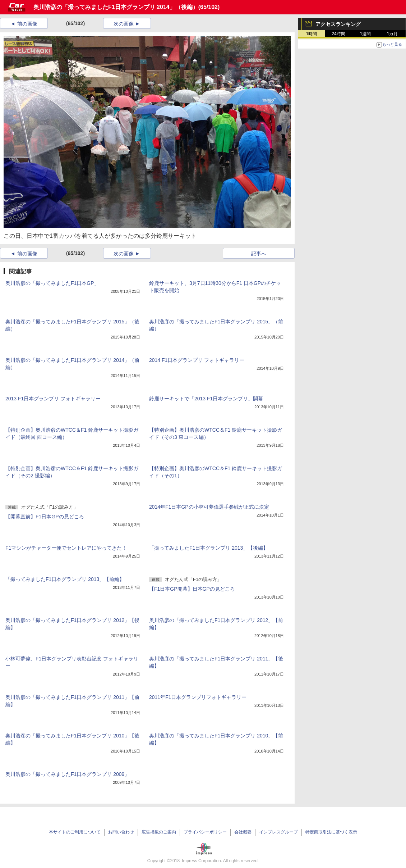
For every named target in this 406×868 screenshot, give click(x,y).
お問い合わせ (121, 832)
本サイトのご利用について (75, 832)
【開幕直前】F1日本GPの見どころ (45, 517)
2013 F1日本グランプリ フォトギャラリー (53, 399)
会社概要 (243, 832)
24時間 (338, 34)
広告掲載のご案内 (159, 832)
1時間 (312, 34)
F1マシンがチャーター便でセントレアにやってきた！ (66, 548)
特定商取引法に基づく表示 (331, 832)
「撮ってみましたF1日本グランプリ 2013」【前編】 (65, 579)
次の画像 (124, 24)
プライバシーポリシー (205, 832)
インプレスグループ (278, 832)
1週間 (366, 34)
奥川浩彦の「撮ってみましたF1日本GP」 (52, 283)
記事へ (259, 254)
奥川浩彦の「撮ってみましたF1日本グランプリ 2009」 (67, 774)
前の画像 (27, 24)
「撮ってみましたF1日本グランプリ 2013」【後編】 (209, 548)
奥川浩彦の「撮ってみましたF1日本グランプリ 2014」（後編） (116, 7)
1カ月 (393, 34)
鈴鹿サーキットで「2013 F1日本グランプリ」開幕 (206, 399)
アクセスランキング (338, 24)
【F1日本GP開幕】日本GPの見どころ (192, 589)
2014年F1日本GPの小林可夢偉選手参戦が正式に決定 (209, 507)
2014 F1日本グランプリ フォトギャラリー (197, 360)
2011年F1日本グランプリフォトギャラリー (198, 697)
